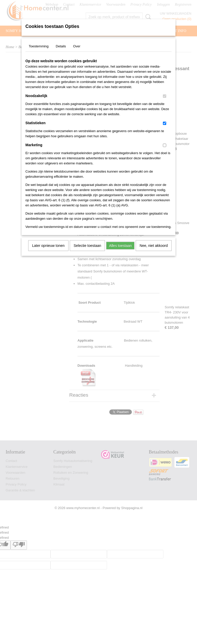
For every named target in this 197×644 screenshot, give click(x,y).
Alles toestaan (120, 246)
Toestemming (39, 46)
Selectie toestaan (87, 246)
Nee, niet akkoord (154, 246)
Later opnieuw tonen (48, 246)
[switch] (165, 96)
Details (61, 46)
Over (77, 46)
